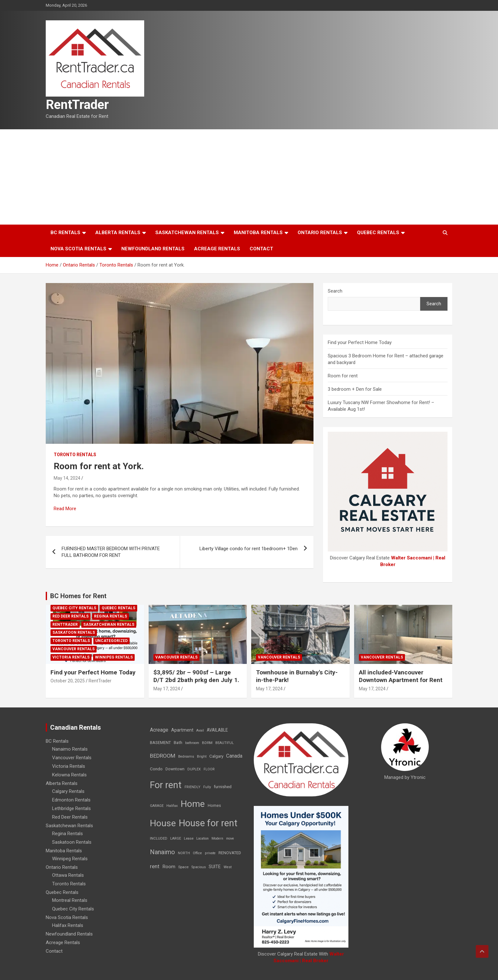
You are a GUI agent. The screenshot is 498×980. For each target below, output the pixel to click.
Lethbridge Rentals (71, 808)
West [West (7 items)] (228, 867)
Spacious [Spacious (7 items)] (199, 867)
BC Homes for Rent (78, 596)
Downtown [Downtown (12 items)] (175, 769)
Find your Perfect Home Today (360, 342)
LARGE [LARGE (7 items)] (176, 838)
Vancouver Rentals (74, 649)
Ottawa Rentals (68, 875)
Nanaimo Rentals (70, 749)
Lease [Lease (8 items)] (189, 838)
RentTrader (77, 105)
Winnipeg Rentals (114, 657)
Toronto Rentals (75, 455)
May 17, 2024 (167, 689)
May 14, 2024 (67, 478)
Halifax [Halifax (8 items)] (172, 806)
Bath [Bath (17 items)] (178, 743)
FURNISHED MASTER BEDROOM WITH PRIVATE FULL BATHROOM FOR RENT (111, 552)
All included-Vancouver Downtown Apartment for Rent (401, 676)
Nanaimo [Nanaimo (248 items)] (162, 852)
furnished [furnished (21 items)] (223, 787)
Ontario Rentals (320, 233)
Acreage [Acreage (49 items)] (159, 730)
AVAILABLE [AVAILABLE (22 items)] (217, 730)
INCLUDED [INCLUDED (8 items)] (159, 838)
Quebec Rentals (378, 233)
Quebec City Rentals (74, 608)
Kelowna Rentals (69, 775)
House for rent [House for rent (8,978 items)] (208, 823)
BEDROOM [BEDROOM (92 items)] (163, 756)
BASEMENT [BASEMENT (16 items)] (160, 743)
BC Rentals (65, 233)
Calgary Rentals (68, 791)
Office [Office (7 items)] (197, 853)
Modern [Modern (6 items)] (217, 838)
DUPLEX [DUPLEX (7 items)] (194, 769)
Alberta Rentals (118, 233)
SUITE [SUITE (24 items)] (215, 867)
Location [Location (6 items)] (202, 838)
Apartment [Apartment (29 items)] (182, 730)
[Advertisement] (249, 177)
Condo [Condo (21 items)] (156, 769)
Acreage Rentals (217, 249)
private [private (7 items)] (210, 853)
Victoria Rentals (71, 657)
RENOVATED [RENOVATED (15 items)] (230, 853)
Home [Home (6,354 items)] (193, 804)
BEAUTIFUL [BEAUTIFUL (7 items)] (225, 743)
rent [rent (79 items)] (155, 866)
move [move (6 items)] (230, 838)
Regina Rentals (111, 616)
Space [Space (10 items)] (183, 867)
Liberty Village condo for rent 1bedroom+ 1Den (249, 549)
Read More (65, 509)
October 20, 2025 (68, 681)
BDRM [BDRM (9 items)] (207, 743)
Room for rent (343, 376)
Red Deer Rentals (71, 616)
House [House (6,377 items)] (163, 823)
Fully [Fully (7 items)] (207, 787)
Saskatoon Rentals (74, 632)
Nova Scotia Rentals (78, 249)
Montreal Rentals (70, 900)
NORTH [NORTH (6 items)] (184, 853)
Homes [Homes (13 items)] (214, 805)
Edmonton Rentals (71, 800)
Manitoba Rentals (258, 233)
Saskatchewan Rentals (187, 233)
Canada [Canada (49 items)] (234, 756)
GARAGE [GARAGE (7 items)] (157, 806)
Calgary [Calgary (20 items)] (216, 756)
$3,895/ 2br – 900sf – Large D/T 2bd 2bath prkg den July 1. (196, 676)
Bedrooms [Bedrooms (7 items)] (186, 757)
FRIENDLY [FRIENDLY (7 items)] (192, 787)
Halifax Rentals (68, 925)
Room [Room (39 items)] (169, 867)
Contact (261, 249)
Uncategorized (111, 641)
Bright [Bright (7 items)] (202, 757)
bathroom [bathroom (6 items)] (192, 743)
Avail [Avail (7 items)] (200, 730)
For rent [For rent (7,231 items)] (166, 785)
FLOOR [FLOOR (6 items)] (209, 769)
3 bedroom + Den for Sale (355, 389)
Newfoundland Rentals (153, 249)
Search (335, 291)
